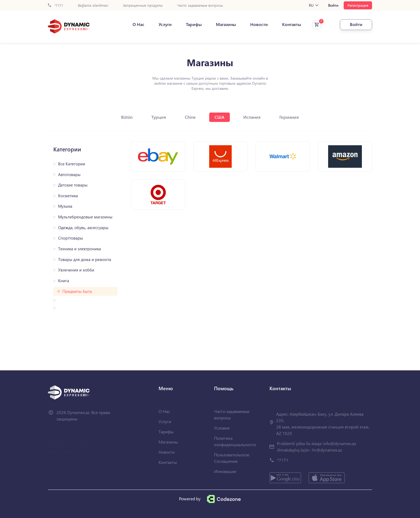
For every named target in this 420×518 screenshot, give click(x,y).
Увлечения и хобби (76, 270)
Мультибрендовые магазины (85, 217)
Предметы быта (77, 291)
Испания (252, 117)
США (220, 117)
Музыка (65, 206)
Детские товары (73, 185)
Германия (289, 117)
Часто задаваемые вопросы (200, 5)
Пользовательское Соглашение (232, 458)
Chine (190, 117)
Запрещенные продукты (143, 5)
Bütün (127, 117)
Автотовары (69, 175)
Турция (159, 117)
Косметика (68, 196)
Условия (222, 428)
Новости (259, 24)
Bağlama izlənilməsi (93, 5)
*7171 (56, 5)
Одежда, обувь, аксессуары (83, 228)
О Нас (138, 24)
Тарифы (194, 24)
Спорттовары (71, 238)
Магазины (226, 24)
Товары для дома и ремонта (85, 260)
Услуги (165, 24)
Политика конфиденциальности (235, 441)
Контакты (292, 24)
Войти (333, 5)
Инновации (225, 471)
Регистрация (358, 5)
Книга (64, 281)
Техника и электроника (80, 249)
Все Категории (72, 164)
